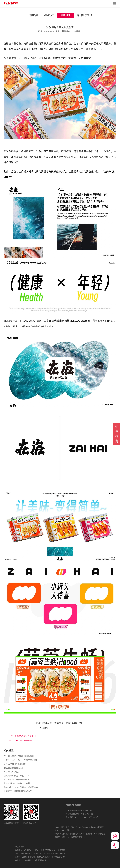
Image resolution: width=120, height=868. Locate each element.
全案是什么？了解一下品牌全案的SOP (21, 760)
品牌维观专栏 (85, 15)
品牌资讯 (66, 15)
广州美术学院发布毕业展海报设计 (19, 756)
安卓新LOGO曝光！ (12, 772)
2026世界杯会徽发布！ (14, 768)
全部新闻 (33, 15)
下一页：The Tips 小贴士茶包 (19, 740)
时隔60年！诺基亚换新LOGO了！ (19, 791)
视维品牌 (47, 723)
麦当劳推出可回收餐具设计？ (17, 779)
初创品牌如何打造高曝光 (15, 764)
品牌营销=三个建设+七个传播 (17, 783)
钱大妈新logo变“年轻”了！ (17, 776)
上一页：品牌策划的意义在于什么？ (22, 736)
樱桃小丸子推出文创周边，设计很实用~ (21, 787)
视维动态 (49, 15)
